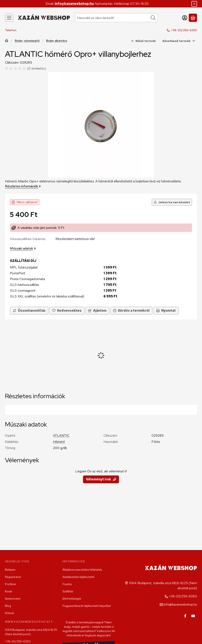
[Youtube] (193, 616)
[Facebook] (185, 616)
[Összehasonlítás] (29, 311)
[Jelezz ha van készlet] (172, 202)
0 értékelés (37, 68)
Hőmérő (59, 442)
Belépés (10, 570)
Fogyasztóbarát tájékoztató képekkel (87, 606)
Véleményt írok (101, 479)
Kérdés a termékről (131, 311)
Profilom (11, 584)
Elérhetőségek (72, 599)
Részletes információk (23, 186)
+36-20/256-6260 (184, 30)
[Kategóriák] (9, 18)
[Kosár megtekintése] (193, 18)
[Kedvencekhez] (67, 311)
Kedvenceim (13, 599)
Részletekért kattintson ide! (75, 239)
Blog (8, 606)
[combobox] (116, 18)
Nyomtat (166, 311)
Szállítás (68, 591)
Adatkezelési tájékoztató (79, 577)
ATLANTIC (61, 435)
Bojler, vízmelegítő (27, 41)
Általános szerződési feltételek (82, 570)
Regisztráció (13, 577)
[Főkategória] (7, 41)
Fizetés (67, 584)
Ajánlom (97, 311)
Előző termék (144, 41)
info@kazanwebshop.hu (74, 4)
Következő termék (179, 41)
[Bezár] (194, 4)
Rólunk (10, 613)
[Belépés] (185, 18)
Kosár (9, 591)
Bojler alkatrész (57, 41)
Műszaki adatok (23, 248)
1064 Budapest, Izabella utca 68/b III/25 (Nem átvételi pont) (31, 632)
